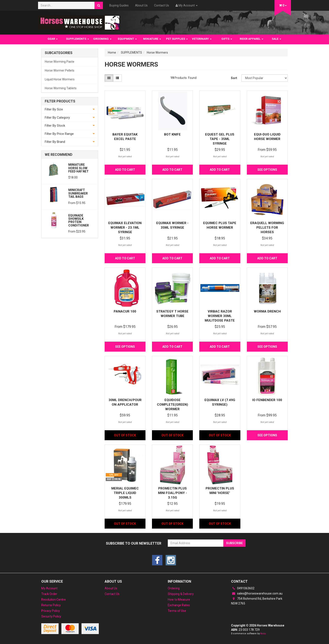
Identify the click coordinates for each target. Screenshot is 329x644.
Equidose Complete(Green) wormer (172, 405)
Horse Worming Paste (60, 62)
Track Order (49, 594)
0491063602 (243, 588)
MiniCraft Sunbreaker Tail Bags (78, 193)
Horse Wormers (157, 53)
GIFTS (227, 39)
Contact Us (162, 5)
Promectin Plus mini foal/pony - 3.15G (172, 493)
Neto (263, 634)
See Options (267, 170)
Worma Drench (267, 311)
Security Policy (51, 616)
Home (112, 53)
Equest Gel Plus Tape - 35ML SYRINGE (220, 139)
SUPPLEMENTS (77, 39)
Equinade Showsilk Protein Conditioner (79, 220)
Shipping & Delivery (181, 594)
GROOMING (102, 39)
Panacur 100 (125, 311)
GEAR (53, 39)
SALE (276, 39)
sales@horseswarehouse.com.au (257, 593)
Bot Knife (172, 134)
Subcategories (59, 53)
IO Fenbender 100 (267, 400)
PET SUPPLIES (177, 39)
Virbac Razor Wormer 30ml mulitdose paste (220, 316)
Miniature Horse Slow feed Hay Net (78, 168)
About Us (141, 5)
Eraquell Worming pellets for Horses (267, 228)
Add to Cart (125, 170)
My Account (49, 588)
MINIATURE (152, 39)
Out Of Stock (125, 435)
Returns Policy (51, 605)
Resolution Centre (54, 599)
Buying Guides (119, 5)
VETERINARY (202, 39)
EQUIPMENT (127, 39)
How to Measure (179, 599)
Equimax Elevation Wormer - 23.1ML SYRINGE (125, 228)
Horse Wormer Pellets (60, 70)
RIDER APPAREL (252, 39)
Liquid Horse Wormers (60, 79)
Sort (234, 78)
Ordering (174, 588)
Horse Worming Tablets (61, 88)
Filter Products (60, 101)
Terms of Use (177, 611)
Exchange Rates (179, 605)
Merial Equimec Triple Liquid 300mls (125, 493)
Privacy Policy (51, 611)
